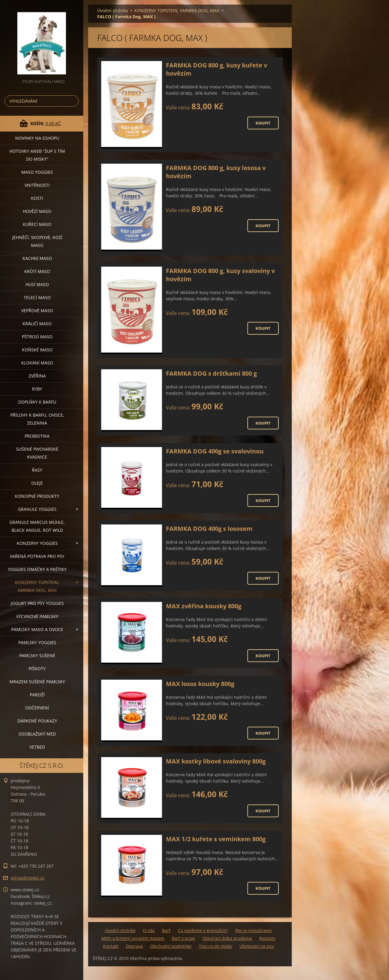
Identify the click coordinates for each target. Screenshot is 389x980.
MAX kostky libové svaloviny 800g (216, 761)
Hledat (73, 101)
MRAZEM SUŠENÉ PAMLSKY (37, 682)
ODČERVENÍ (37, 708)
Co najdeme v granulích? (203, 930)
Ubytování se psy (257, 946)
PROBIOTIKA (37, 436)
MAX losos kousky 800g (200, 684)
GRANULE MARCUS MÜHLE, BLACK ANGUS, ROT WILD (37, 526)
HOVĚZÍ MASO (37, 211)
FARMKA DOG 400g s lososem (209, 529)
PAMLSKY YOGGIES (37, 642)
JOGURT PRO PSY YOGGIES (37, 603)
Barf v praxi (183, 938)
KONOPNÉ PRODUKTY (37, 496)
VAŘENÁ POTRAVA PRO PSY (37, 556)
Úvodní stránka (113, 10)
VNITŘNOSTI (37, 185)
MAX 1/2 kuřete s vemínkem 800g (216, 839)
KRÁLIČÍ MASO (37, 324)
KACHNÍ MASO (37, 258)
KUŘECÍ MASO (37, 224)
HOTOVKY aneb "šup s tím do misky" (37, 155)
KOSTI (37, 198)
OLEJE (37, 483)
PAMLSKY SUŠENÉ (37, 656)
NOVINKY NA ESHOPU (37, 138)
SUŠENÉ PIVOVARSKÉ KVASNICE (37, 453)
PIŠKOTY (37, 669)
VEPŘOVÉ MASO (37, 311)
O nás (149, 930)
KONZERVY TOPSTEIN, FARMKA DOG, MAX (37, 586)
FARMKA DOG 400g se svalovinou (215, 451)
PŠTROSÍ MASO (37, 337)
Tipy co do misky (215, 946)
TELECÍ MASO (37, 297)
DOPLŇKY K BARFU (37, 402)
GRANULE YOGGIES (37, 509)
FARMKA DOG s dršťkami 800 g (211, 373)
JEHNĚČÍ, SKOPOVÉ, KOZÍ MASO (37, 241)
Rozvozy (267, 938)
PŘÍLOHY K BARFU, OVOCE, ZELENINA (37, 419)
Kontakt (111, 946)
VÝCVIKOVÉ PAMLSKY (37, 616)
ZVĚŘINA (37, 376)
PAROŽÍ (37, 695)
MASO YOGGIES (37, 172)
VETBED (37, 747)
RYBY (37, 389)
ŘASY (37, 470)
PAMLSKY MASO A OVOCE (37, 629)
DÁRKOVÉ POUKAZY (37, 721)
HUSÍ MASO (37, 284)
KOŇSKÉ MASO (37, 350)
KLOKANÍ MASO (37, 363)
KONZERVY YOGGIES (37, 543)
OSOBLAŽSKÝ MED (37, 734)
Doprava (134, 946)
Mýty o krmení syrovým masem (133, 938)
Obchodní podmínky (171, 946)
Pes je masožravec (254, 930)
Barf (166, 930)
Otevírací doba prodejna (227, 938)
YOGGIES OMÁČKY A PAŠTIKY (37, 569)
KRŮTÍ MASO (37, 271)
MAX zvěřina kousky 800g (204, 606)
